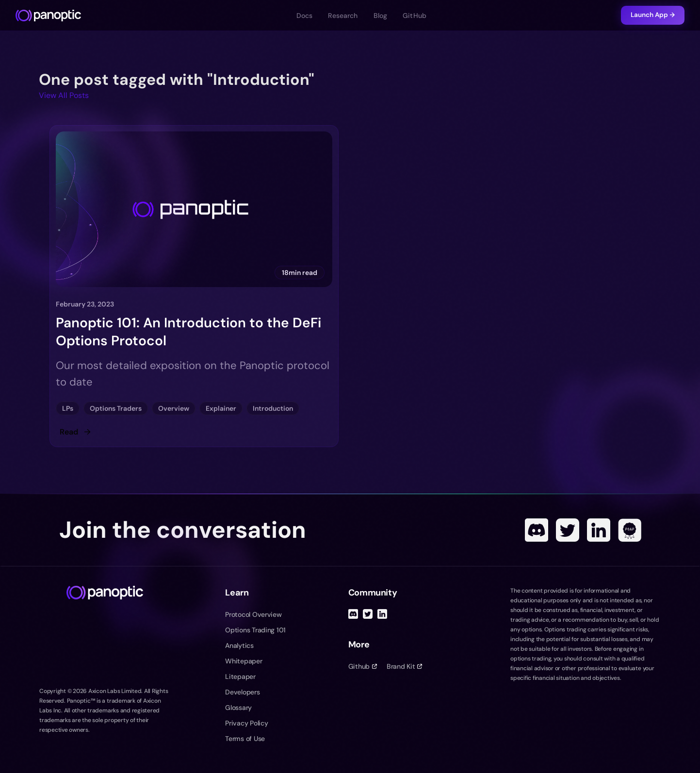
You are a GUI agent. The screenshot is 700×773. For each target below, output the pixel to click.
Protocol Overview (253, 614)
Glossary (238, 708)
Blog (381, 16)
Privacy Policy (246, 723)
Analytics (239, 645)
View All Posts (64, 95)
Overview (174, 408)
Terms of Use (245, 739)
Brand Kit (404, 666)
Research (343, 16)
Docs (305, 16)
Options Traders (116, 408)
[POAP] (630, 530)
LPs (68, 408)
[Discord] (537, 530)
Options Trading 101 (255, 630)
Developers (242, 692)
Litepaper (240, 676)
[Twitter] (568, 530)
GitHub (415, 16)
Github (363, 666)
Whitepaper (244, 661)
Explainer (221, 408)
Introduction (273, 408)
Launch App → (653, 15)
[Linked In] (599, 530)
